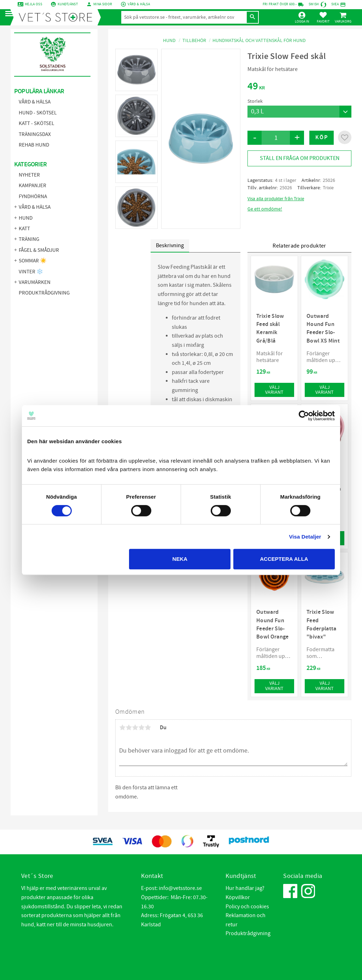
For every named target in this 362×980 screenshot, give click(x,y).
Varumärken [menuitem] (35, 282)
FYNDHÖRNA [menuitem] (33, 197)
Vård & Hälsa (139, 4)
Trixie (328, 188)
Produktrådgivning (248, 933)
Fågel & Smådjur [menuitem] (39, 250)
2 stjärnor (129, 727)
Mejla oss (33, 4)
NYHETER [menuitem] (29, 175)
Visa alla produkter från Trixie (276, 199)
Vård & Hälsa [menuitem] (35, 102)
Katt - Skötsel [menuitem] (36, 123)
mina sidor (103, 4)
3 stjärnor (135, 727)
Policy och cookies (247, 907)
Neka (180, 559)
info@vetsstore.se (180, 888)
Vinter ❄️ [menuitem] (31, 272)
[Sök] (252, 17)
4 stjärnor (141, 727)
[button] (11, 14)
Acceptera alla (284, 559)
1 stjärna (122, 727)
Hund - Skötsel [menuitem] (38, 113)
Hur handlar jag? (245, 888)
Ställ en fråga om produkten (300, 158)
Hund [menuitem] (26, 218)
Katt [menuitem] (24, 229)
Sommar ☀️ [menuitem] (33, 261)
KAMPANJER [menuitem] (33, 186)
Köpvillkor (238, 897)
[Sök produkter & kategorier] (184, 17)
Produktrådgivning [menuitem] (44, 293)
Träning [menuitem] (29, 239)
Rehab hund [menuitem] (34, 145)
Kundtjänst (68, 4)
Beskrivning (170, 245)
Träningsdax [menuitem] (35, 134)
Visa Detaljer (305, 537)
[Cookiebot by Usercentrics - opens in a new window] (304, 416)
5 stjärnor (148, 727)
